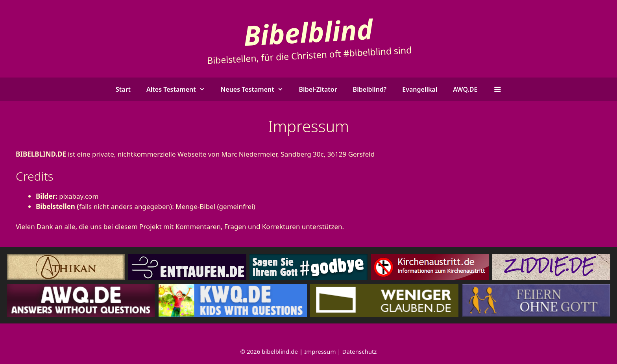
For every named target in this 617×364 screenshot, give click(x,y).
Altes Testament (180, 89)
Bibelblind (308, 32)
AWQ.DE (465, 89)
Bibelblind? (370, 89)
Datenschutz (360, 351)
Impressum (320, 351)
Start (123, 89)
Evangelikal (420, 89)
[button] (497, 89)
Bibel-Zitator (318, 89)
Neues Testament (256, 89)
